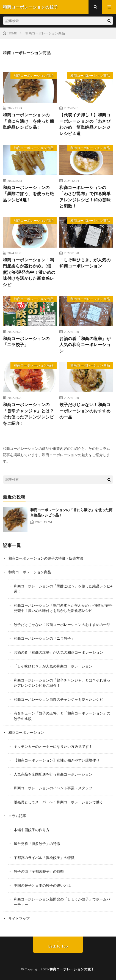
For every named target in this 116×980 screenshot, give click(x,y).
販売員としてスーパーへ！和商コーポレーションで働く (58, 802)
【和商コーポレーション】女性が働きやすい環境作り (57, 760)
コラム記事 (17, 816)
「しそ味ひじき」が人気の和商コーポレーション (85, 263)
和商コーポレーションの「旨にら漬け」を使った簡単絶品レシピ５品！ (28, 121)
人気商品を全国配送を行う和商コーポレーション (53, 774)
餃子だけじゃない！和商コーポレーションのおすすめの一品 (85, 411)
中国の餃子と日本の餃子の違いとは (42, 885)
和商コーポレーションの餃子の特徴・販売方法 (46, 558)
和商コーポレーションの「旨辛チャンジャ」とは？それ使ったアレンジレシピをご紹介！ (28, 414)
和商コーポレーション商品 (34, 76)
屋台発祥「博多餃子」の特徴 (37, 844)
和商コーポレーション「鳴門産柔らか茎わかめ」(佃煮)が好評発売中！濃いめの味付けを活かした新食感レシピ (29, 272)
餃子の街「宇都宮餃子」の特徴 (39, 871)
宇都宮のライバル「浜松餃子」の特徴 (44, 858)
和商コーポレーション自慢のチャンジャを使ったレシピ (58, 699)
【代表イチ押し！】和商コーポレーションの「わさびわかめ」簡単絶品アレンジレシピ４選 (85, 124)
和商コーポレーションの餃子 (72, 969)
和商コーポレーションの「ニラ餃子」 (26, 342)
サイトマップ (19, 918)
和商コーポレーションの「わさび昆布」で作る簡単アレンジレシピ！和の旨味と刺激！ (85, 197)
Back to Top (58, 946)
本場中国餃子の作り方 (32, 830)
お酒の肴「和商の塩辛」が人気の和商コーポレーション (85, 345)
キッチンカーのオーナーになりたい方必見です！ (53, 746)
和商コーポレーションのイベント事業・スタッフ (53, 788)
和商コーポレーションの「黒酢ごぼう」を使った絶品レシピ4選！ (28, 194)
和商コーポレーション (26, 732)
